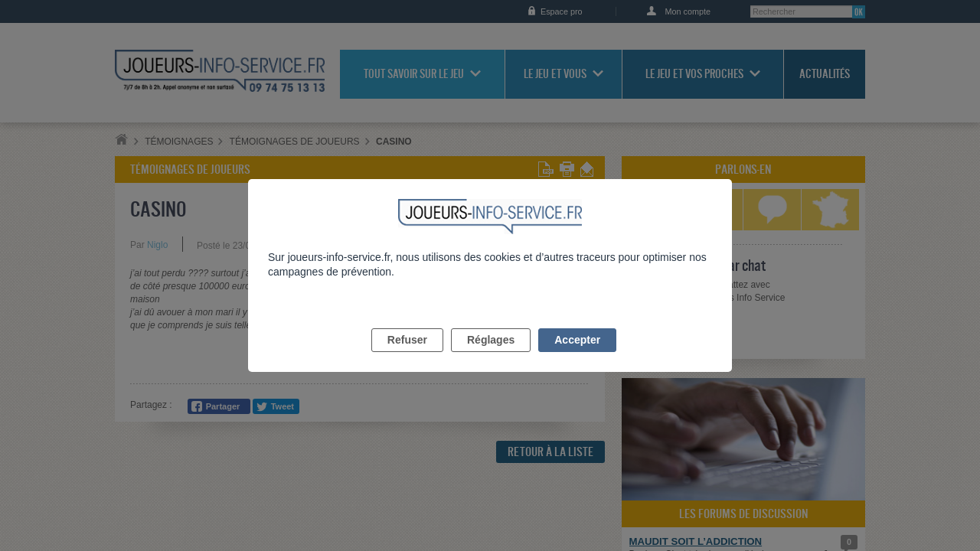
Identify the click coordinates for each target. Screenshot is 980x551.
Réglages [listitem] (491, 357)
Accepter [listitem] (577, 357)
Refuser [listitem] (407, 357)
